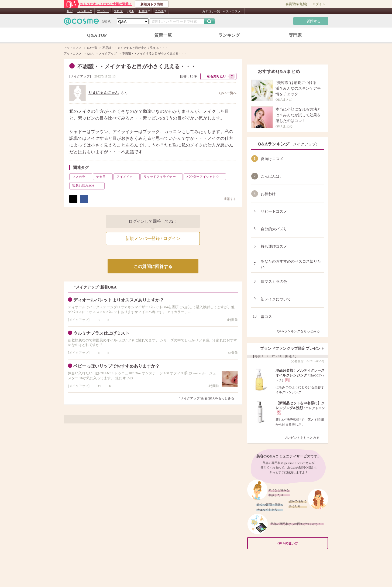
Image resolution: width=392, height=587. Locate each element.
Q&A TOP (97, 35)
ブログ (118, 11)
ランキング (85, 11)
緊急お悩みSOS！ (88, 186)
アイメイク (128, 177)
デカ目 (104, 177)
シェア (84, 199)
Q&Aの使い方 (301, 543)
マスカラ (82, 177)
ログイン (319, 4)
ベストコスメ (232, 11)
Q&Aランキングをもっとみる (300, 331)
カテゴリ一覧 (211, 11)
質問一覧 (163, 35)
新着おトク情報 (152, 4)
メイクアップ (80, 76)
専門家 (295, 35)
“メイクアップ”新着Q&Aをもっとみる (207, 398)
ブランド (103, 11)
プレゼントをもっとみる (304, 438)
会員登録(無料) (296, 4)
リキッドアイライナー (163, 177)
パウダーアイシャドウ (206, 177)
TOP (70, 11)
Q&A (131, 11)
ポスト (73, 199)
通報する (227, 199)
